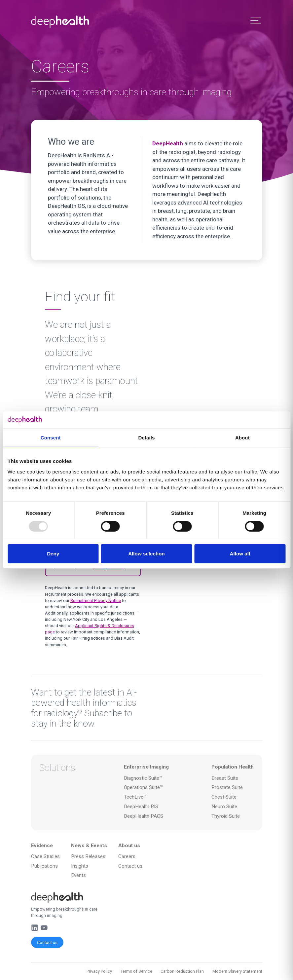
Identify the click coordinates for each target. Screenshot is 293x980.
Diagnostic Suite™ (143, 778)
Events (78, 875)
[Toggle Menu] (256, 21)
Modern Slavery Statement (237, 971)
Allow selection (146, 554)
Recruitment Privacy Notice (96, 601)
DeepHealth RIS (141, 807)
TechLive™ (135, 797)
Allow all (240, 554)
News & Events (89, 846)
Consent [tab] (51, 438)
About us (129, 846)
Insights (80, 866)
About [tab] (242, 438)
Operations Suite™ (144, 787)
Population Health (233, 767)
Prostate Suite (227, 787)
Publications (44, 866)
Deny (53, 554)
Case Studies (45, 856)
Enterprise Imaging (146, 767)
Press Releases (88, 856)
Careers (127, 856)
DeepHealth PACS (144, 816)
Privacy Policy (99, 971)
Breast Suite (225, 778)
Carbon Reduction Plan (182, 971)
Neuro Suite (224, 807)
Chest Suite (224, 797)
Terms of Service (136, 971)
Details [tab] (147, 438)
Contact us (47, 942)
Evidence (42, 846)
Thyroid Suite (226, 816)
